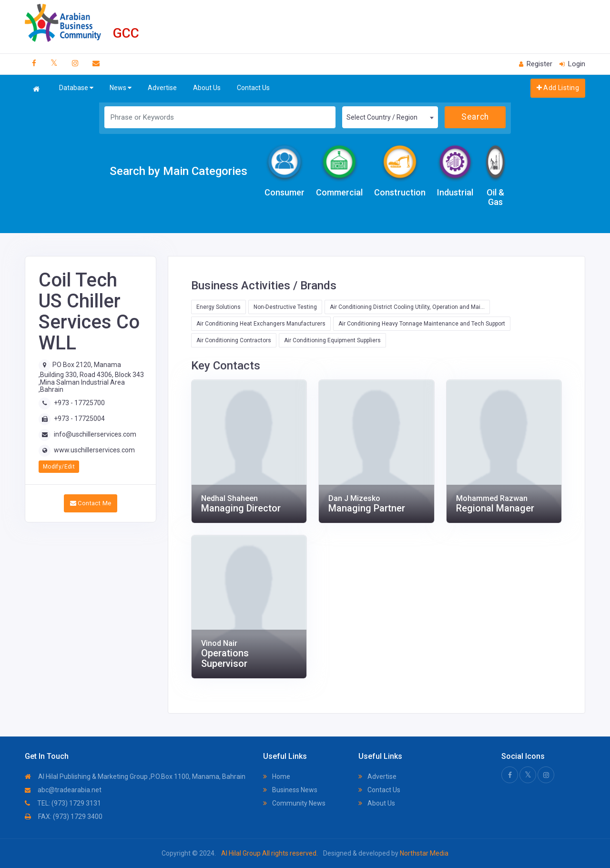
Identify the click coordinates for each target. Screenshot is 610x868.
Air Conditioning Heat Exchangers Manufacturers (261, 324)
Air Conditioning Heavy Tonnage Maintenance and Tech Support (422, 324)
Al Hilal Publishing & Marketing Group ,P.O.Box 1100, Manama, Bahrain (135, 776)
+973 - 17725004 (79, 419)
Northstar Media (423, 853)
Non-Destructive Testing (285, 307)
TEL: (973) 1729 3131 (63, 803)
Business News (290, 790)
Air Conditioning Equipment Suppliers (332, 340)
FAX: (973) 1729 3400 (64, 817)
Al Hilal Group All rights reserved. (269, 853)
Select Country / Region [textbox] (382, 117)
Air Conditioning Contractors (234, 340)
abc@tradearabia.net (63, 790)
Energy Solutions (219, 307)
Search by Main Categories (178, 171)
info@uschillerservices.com (95, 434)
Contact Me (91, 503)
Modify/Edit (59, 467)
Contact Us (253, 88)
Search (475, 117)
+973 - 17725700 (79, 403)
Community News (294, 803)
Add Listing (558, 88)
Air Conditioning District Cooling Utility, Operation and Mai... (407, 307)
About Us (207, 88)
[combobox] (390, 117)
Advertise (162, 88)
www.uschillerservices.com (94, 450)
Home (277, 776)
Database (76, 88)
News (121, 88)
